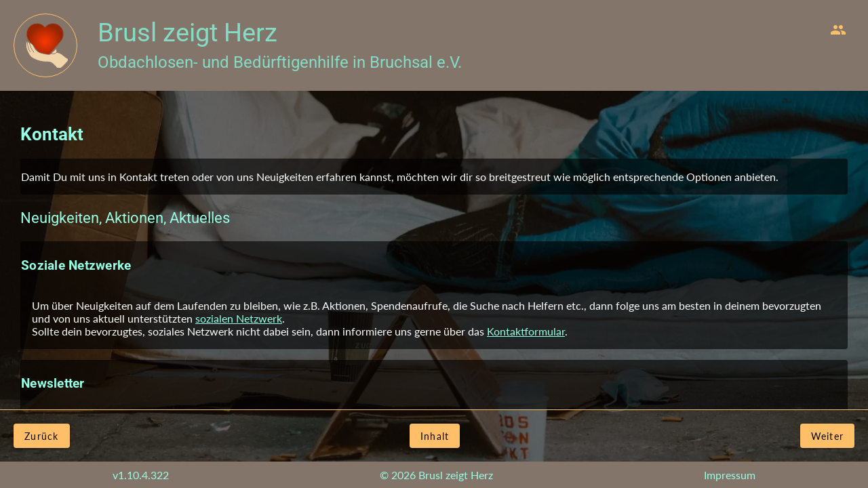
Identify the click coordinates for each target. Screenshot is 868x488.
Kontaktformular (526, 331)
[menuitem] (838, 30)
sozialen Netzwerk (239, 318)
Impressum (730, 475)
